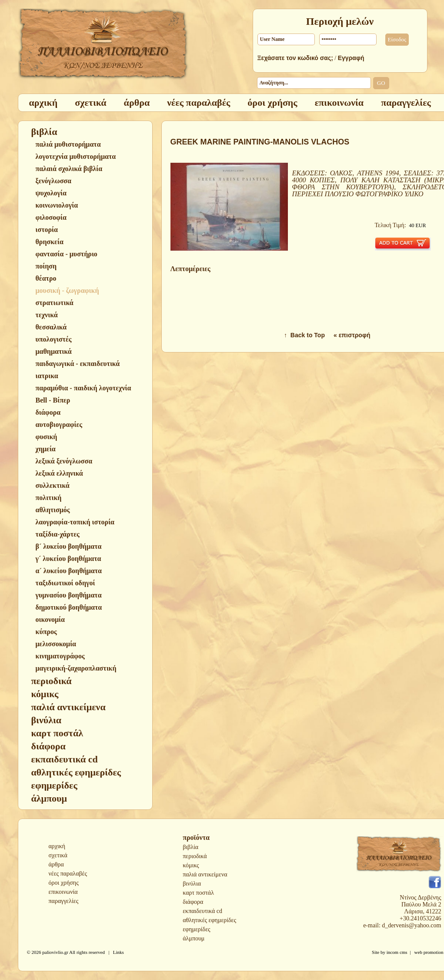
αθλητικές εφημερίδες (209, 920)
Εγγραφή (351, 58)
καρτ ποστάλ (198, 893)
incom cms (397, 952)
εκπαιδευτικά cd (202, 911)
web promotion (429, 952)
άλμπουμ (194, 938)
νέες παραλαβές (68, 874)
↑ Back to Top (304, 335)
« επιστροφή (352, 335)
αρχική (57, 846)
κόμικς (191, 865)
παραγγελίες (64, 901)
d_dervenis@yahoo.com (411, 925)
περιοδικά (195, 856)
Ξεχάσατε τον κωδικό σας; (295, 58)
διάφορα (193, 902)
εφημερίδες (196, 929)
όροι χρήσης (64, 883)
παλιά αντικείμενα (205, 874)
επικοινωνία (63, 892)
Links (119, 952)
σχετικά (58, 855)
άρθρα (56, 864)
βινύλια (192, 884)
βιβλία (190, 847)
